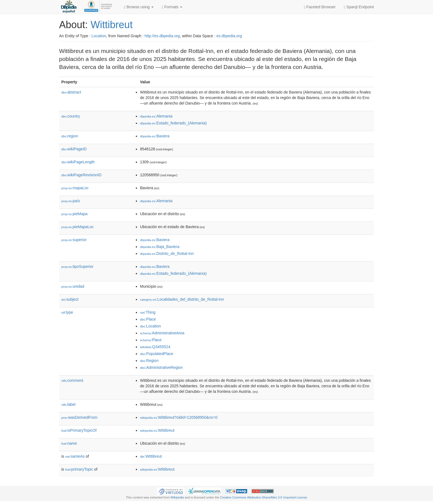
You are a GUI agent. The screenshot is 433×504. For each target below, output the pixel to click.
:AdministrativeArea (162, 333)
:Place (148, 319)
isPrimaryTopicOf (79, 430)
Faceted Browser (320, 7)
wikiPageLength (78, 162)
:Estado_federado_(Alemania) (173, 123)
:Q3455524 (155, 347)
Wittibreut (112, 25)
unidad (73, 286)
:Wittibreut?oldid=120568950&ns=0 (179, 417)
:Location (151, 326)
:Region (149, 361)
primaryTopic (79, 469)
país (71, 201)
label (68, 404)
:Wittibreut (157, 430)
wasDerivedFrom (79, 417)
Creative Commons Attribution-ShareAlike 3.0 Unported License (263, 497)
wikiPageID (74, 149)
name (69, 443)
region (70, 136)
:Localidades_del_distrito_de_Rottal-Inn (182, 299)
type (67, 312)
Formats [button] (172, 7)
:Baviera (155, 136)
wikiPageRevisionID (81, 175)
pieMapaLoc (77, 227)
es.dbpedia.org (229, 36)
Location (99, 36)
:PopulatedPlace (157, 354)
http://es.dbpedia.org (162, 36)
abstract (71, 92)
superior (74, 240)
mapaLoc (75, 188)
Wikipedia (177, 497)
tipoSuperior (77, 266)
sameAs (75, 456)
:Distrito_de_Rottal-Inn (167, 254)
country (71, 116)
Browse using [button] (139, 7)
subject (70, 299)
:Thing (148, 312)
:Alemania (156, 116)
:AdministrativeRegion (161, 367)
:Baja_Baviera (160, 247)
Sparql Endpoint (359, 7)
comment (72, 380)
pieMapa (74, 214)
